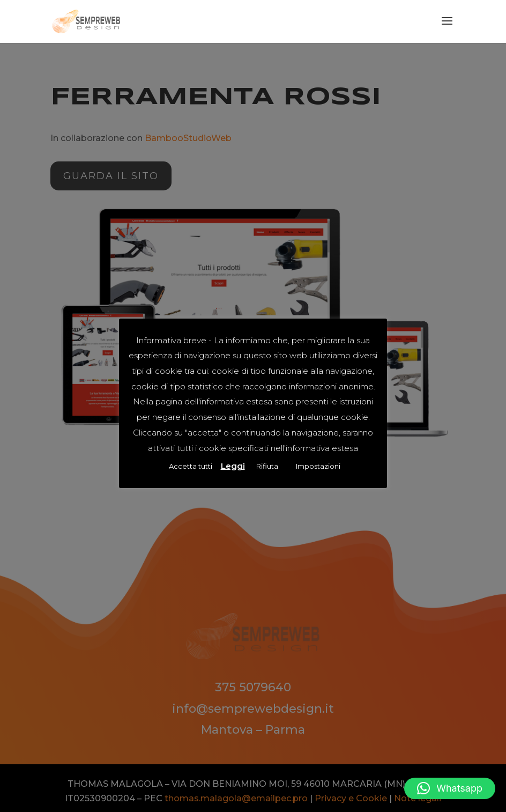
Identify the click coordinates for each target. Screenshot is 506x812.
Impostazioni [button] (318, 466)
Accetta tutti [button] (191, 466)
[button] (450, 788)
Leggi (233, 466)
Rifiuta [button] (267, 466)
